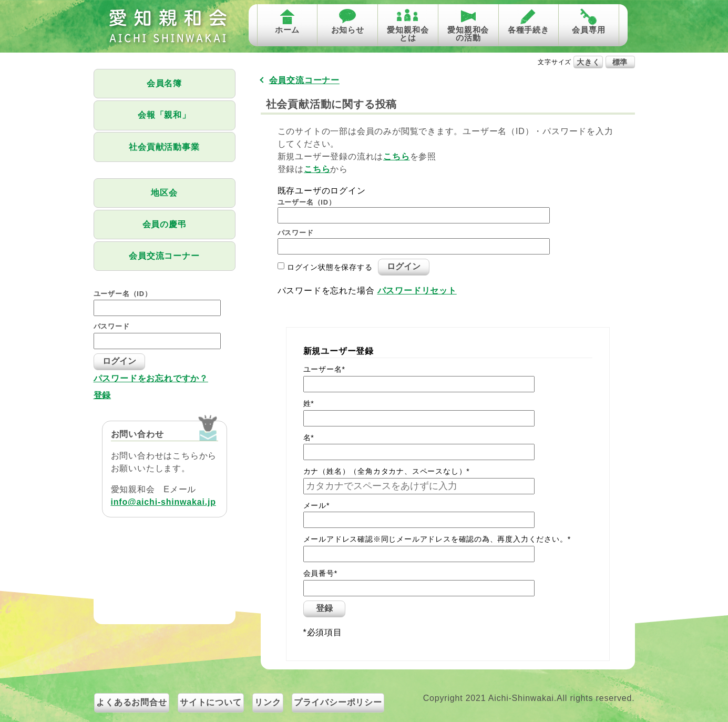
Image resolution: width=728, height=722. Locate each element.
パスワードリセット (417, 291)
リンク (268, 702)
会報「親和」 (164, 115)
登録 (102, 395)
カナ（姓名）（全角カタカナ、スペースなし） (387, 471)
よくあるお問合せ (131, 702)
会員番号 (320, 573)
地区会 (164, 193)
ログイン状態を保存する (330, 267)
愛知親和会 (167, 26)
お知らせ (348, 30)
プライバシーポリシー (338, 702)
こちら (396, 156)
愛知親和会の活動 (468, 34)
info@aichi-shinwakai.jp (163, 502)
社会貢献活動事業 (164, 147)
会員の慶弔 (165, 224)
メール (317, 505)
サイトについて (211, 702)
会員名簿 (164, 83)
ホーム (287, 30)
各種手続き (529, 30)
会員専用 (588, 30)
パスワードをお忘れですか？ (151, 379)
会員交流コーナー (164, 256)
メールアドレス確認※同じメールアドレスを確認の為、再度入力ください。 (437, 539)
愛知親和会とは (408, 34)
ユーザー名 (324, 369)
